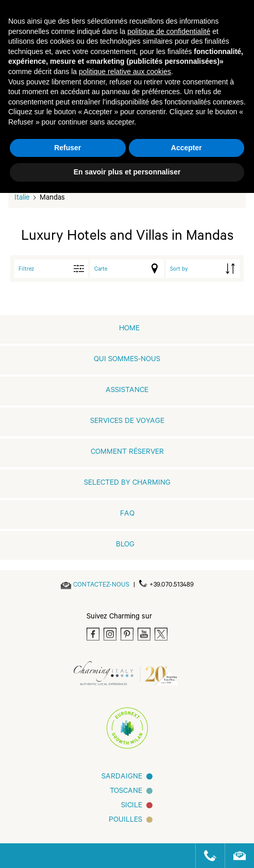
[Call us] (206, 856)
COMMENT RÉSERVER (127, 453)
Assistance (127, 391)
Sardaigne (122, 777)
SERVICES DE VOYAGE (127, 422)
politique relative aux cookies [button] (125, 72)
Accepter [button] (187, 148)
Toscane (126, 792)
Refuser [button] (67, 148)
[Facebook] (93, 634)
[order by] (203, 269)
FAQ (127, 515)
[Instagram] (110, 634)
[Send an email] (101, 586)
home (129, 329)
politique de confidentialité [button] (169, 31)
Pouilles (125, 821)
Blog (125, 545)
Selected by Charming (127, 484)
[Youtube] (144, 634)
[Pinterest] (127, 634)
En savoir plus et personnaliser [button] (127, 172)
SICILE (132, 806)
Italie (22, 199)
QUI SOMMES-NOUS (127, 360)
